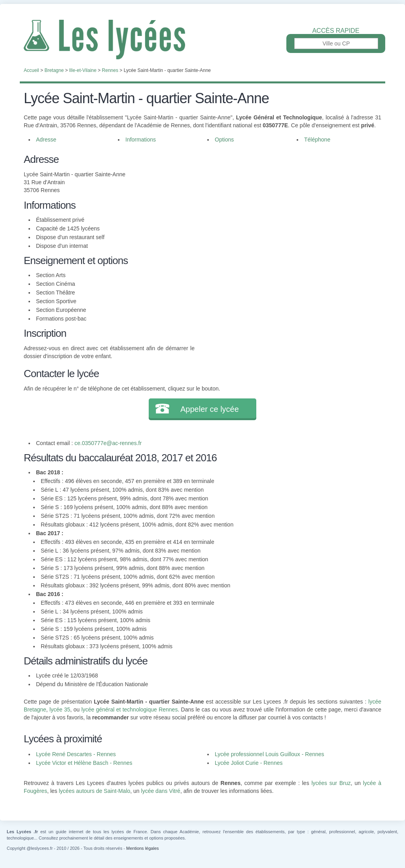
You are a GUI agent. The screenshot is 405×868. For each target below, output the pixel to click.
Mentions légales (143, 848)
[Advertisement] (288, 207)
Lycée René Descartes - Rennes (76, 754)
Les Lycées (202, 40)
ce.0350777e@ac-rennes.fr (108, 443)
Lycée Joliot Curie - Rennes (249, 763)
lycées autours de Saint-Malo (95, 791)
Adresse (46, 140)
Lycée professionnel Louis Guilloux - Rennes (270, 754)
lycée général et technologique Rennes (130, 709)
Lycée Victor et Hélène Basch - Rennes (84, 763)
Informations (141, 140)
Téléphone (317, 140)
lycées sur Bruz (331, 783)
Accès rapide (336, 31)
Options (224, 140)
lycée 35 (60, 709)
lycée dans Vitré (161, 791)
